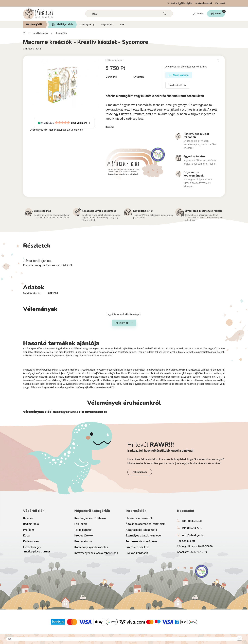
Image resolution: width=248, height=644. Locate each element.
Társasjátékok (83, 530)
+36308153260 (192, 521)
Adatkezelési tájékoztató (141, 530)
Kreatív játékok (84, 535)
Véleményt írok (122, 323)
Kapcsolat (220, 3)
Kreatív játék (61, 33)
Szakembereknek (204, 3)
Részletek (110, 127)
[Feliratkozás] (177, 85)
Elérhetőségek (32, 547)
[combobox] (129, 14)
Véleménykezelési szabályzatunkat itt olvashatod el (56, 130)
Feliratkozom (140, 472)
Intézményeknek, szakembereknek (96, 553)
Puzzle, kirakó (83, 541)
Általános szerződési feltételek (145, 524)
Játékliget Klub (65, 24)
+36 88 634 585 (192, 528)
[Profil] (198, 14)
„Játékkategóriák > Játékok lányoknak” (103, 380)
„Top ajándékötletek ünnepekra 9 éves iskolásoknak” (81, 352)
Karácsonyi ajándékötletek (91, 547)
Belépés (28, 518)
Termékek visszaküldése (141, 541)
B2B (122, 24)
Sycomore (139, 77)
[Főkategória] (24, 33)
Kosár (27, 535)
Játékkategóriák (40, 33)
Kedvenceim (31, 541)
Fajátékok (81, 524)
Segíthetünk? (107, 24)
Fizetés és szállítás (138, 547)
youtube (191, 568)
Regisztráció (31, 524)
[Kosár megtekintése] (216, 14)
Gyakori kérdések (137, 553)
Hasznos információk (139, 518)
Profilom (29, 530)
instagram (185, 568)
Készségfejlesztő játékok (90, 518)
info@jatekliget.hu (193, 535)
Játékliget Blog (87, 24)
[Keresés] (165, 14)
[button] (34, 24)
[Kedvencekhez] (218, 61)
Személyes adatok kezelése (143, 535)
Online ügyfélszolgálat (182, 3)
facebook (178, 568)
